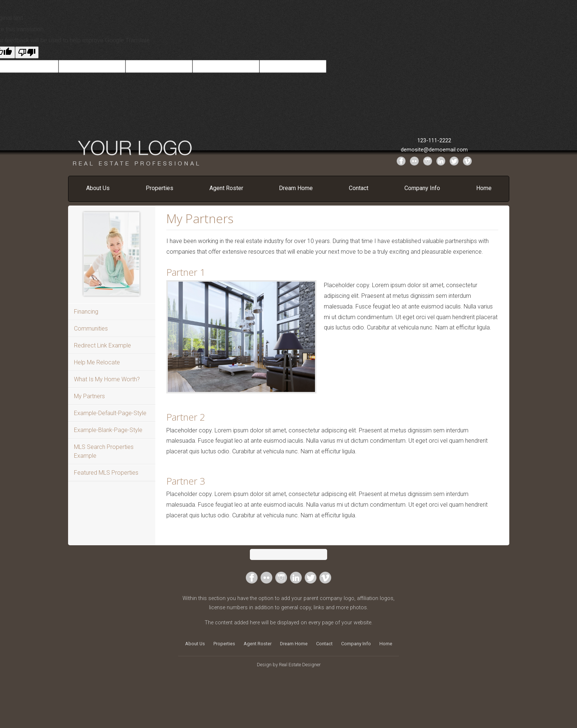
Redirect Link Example (102, 345)
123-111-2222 (434, 140)
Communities (91, 329)
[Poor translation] (27, 52)
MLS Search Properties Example (104, 451)
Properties (160, 188)
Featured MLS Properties (106, 473)
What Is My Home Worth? (107, 379)
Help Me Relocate (97, 362)
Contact (359, 188)
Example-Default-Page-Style (110, 413)
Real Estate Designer (300, 665)
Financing (86, 312)
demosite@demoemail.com (434, 150)
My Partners (89, 396)
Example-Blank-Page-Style (108, 430)
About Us (98, 188)
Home (484, 188)
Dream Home (296, 188)
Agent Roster (226, 188)
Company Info (422, 188)
